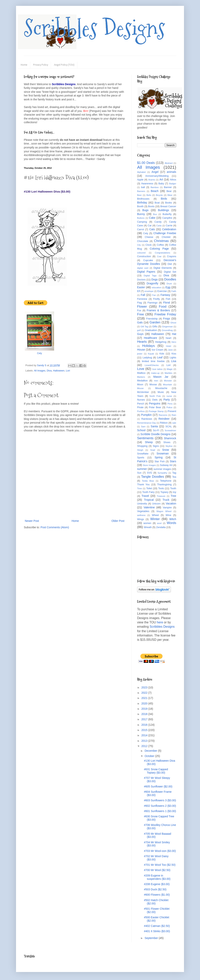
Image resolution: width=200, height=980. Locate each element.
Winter (155, 519)
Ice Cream (158, 350)
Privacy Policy (41, 65)
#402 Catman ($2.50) (157, 926)
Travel (145, 496)
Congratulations (162, 253)
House (141, 350)
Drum (169, 284)
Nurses (141, 400)
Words (171, 523)
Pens (170, 404)
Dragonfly (153, 283)
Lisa (174, 361)
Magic (170, 369)
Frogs (167, 319)
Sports (141, 458)
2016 (145, 725)
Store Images (149, 465)
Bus (155, 214)
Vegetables (143, 511)
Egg (168, 287)
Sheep (149, 442)
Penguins (155, 403)
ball (143, 187)
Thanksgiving (164, 485)
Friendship (152, 319)
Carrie (169, 226)
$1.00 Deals (146, 163)
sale (174, 423)
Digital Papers (146, 272)
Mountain (168, 385)
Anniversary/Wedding (157, 176)
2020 (145, 703)
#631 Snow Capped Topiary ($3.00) (156, 771)
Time (139, 488)
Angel (155, 172)
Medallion (142, 381)
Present (172, 411)
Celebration (169, 229)
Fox (139, 311)
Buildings (164, 210)
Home (24, 65)
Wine (168, 515)
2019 (145, 709)
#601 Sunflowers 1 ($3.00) (160, 811)
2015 (145, 730)
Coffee (160, 245)
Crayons (172, 256)
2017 (145, 719)
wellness (141, 515)
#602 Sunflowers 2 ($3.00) (160, 806)
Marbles (169, 373)
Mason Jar (161, 377)
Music (161, 392)
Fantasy (165, 295)
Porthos (141, 411)
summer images (162, 469)
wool (159, 523)
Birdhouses (143, 199)
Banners (141, 191)
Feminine (142, 299)
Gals (140, 322)
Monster (168, 381)
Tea (174, 477)
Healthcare (151, 338)
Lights (173, 358)
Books (168, 203)
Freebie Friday (165, 314)
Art (161, 179)
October (150, 756)
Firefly (156, 299)
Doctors (141, 280)
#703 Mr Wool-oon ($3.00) (160, 851)
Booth (140, 206)
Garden (155, 322)
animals (171, 172)
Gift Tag (144, 327)
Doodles (170, 279)
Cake (152, 218)
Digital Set (170, 272)
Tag (174, 473)
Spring (159, 457)
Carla (159, 226)
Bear (169, 191)
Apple (140, 180)
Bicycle (159, 195)
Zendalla (161, 527)
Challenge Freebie (165, 233)
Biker (170, 195)
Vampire (167, 508)
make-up (155, 373)
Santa (154, 426)
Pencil (140, 404)
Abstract (169, 163)
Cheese (149, 237)
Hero (174, 342)
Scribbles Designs (94, 28)
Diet (170, 264)
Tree (173, 496)
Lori (68, 371)
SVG (150, 473)
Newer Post (32, 521)
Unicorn (156, 504)
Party (167, 400)
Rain (174, 415)
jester (140, 354)
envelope (149, 291)
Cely (40, 353)
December (151, 751)
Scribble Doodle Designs (155, 434)
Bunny (141, 214)
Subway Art (166, 465)
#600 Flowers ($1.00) (157, 895)
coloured (141, 253)
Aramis (152, 180)
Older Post (118, 521)
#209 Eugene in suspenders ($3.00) (157, 877)
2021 (145, 698)
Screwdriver (170, 430)
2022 (145, 693)
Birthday (142, 203)
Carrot (141, 229)
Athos (173, 180)
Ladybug (147, 358)
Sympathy (162, 473)
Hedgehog (161, 342)
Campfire (167, 218)
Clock (149, 245)
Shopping (142, 446)
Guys (140, 334)
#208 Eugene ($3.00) (157, 884)
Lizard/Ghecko (152, 365)
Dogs (155, 279)
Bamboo (155, 187)
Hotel (169, 346)
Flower (142, 307)
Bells (149, 195)
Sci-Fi (156, 430)
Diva (49, 371)
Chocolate (143, 241)
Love (141, 369)
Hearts (142, 342)
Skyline (169, 446)
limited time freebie (153, 361)
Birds (164, 199)
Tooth (173, 488)
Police (169, 407)
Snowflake (143, 454)
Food (163, 307)
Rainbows (147, 419)
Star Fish (160, 461)
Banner (168, 187)
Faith (174, 291)
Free (141, 314)
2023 (145, 687)
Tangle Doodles (152, 477)
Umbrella (142, 504)
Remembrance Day (147, 423)
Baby (161, 184)
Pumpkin (146, 415)
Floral (167, 303)
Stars (173, 461)
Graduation (151, 330)
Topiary (164, 492)
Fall (143, 295)
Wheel (155, 515)
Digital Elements (163, 268)
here (160, 622)
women (147, 523)
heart (169, 338)
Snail (153, 450)
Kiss (174, 354)
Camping (142, 222)
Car (150, 226)
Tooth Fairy (148, 492)
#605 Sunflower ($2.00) (158, 786)
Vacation (171, 503)
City (139, 245)
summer (142, 469)
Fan (154, 295)
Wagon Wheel (164, 511)
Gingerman (167, 327)
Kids (162, 354)
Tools (161, 488)
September (152, 938)
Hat (174, 334)
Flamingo (153, 303)
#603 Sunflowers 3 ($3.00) (160, 800)
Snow (166, 450)
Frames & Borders (158, 310)
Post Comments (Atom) (55, 527)
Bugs (146, 210)
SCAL (169, 427)
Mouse (140, 388)
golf (139, 330)
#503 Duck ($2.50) (155, 889)
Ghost (173, 323)
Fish (168, 299)
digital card (143, 268)
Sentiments (145, 438)
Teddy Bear (148, 481)
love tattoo (158, 369)
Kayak (151, 354)
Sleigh (140, 450)
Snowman (162, 453)
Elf (139, 291)
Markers (141, 377)
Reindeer (164, 419)
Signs (156, 446)
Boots (151, 206)
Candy (158, 222)
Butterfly (167, 214)
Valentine (149, 507)
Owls (155, 400)
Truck (166, 500)
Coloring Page (159, 249)
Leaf (160, 357)
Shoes (167, 442)
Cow (159, 256)
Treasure (161, 496)
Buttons (141, 218)
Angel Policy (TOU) (64, 65)
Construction (144, 256)
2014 (145, 735)
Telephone (166, 481)
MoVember (143, 392)
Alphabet (141, 172)
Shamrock (170, 438)
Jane (170, 350)
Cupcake (148, 260)
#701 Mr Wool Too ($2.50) (160, 865)
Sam (143, 427)
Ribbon (164, 423)
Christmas (161, 241)
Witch (173, 519)
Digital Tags (150, 276)
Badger (173, 184)
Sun (139, 473)
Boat (157, 203)
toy (175, 492)
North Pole (155, 396)
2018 (145, 714)
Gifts (155, 327)
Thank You (143, 485)
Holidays (148, 346)
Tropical (149, 500)
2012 (145, 746)
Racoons (163, 415)
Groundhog (167, 330)
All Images (40, 371)
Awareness (147, 184)
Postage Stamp (156, 411)
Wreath (148, 527)
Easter (141, 287)
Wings (141, 519)
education (157, 287)
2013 (145, 741)
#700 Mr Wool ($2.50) (157, 870)
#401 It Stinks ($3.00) (157, 931)
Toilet (149, 488)
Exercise (162, 291)
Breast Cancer (168, 206)
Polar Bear (155, 407)
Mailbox (141, 373)
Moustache (161, 388)
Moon (140, 385)
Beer (139, 195)
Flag (140, 303)
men (156, 381)
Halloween (59, 371)
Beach (155, 191)
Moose (153, 385)
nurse (169, 396)
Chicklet (166, 237)
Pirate (140, 407)
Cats (152, 229)
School (141, 430)
